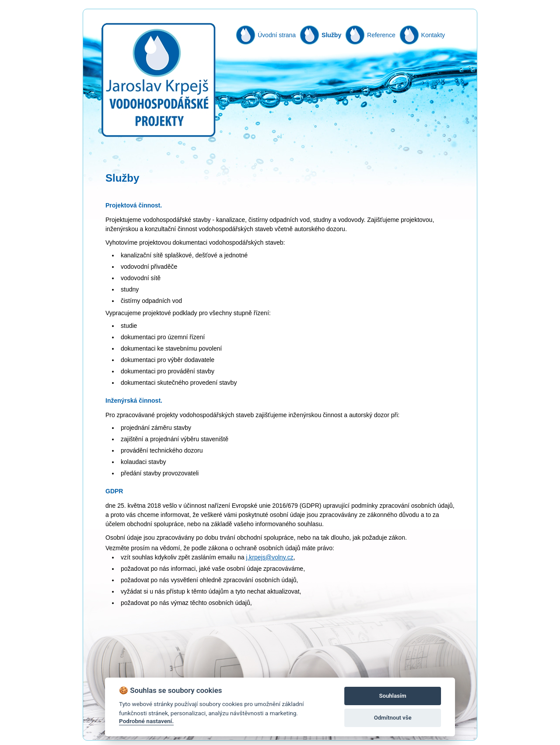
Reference (381, 35)
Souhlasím (393, 696)
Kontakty (433, 35)
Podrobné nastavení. (146, 721)
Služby (331, 35)
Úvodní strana (277, 35)
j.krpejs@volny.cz (269, 557)
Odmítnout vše (393, 718)
